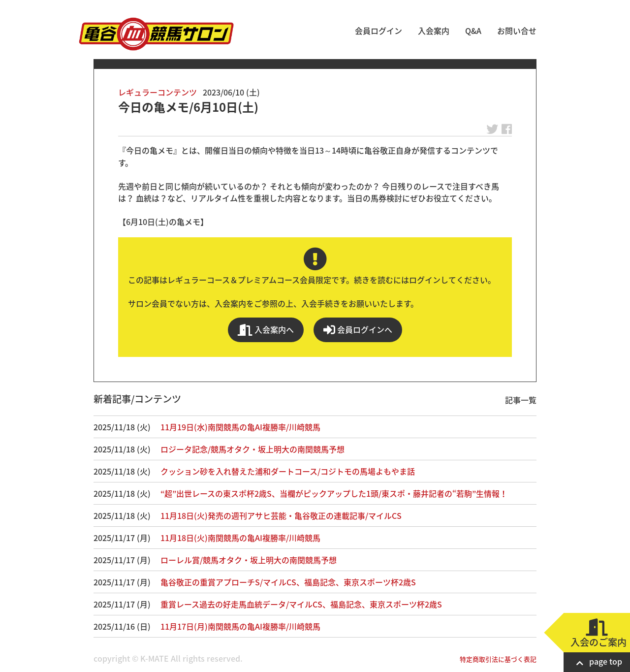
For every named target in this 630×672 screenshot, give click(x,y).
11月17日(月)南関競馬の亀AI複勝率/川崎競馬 (240, 626)
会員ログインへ (358, 330)
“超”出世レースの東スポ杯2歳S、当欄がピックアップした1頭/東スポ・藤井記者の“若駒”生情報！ (334, 493)
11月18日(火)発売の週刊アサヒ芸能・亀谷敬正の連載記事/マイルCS (281, 515)
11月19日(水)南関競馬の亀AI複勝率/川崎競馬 (240, 427)
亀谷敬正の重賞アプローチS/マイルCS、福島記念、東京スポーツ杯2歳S (288, 582)
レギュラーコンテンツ (157, 92)
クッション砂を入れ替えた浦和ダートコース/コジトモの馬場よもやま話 (288, 471)
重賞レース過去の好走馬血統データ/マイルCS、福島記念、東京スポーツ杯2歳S (301, 604)
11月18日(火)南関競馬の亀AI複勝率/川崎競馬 (240, 538)
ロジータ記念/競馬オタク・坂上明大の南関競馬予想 (252, 449)
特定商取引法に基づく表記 (498, 659)
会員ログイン (378, 31)
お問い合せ (517, 31)
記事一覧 (521, 400)
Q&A (473, 31)
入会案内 (434, 31)
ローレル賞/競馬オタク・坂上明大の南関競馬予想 (249, 560)
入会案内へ (266, 330)
